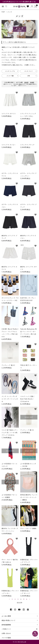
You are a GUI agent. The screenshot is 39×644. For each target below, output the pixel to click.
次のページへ (22, 85)
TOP (3, 12)
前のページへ (8, 84)
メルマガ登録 (6, 638)
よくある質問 (6, 616)
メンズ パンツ (28, 71)
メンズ (10, 12)
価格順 (26, 82)
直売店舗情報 (6, 625)
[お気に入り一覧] (28, 6)
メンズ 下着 (10, 76)
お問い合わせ (6, 633)
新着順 (32, 82)
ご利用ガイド (6, 629)
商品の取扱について (8, 620)
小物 (28, 76)
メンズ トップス (10, 71)
